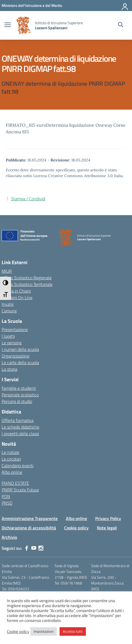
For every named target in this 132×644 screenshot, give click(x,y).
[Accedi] (125, 6)
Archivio (9, 537)
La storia (9, 369)
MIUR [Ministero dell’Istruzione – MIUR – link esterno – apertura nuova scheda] (7, 271)
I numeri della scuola (20, 349)
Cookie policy (76, 528)
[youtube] (34, 548)
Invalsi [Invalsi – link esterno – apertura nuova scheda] (8, 304)
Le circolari (11, 459)
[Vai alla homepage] (24, 25)
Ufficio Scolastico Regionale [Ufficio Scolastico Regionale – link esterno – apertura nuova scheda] (27, 278)
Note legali (107, 528)
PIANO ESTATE (15, 483)
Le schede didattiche (20, 427)
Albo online (12, 472)
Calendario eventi (18, 466)
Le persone (12, 343)
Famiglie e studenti (19, 388)
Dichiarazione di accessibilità (29, 528)
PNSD (7, 503)
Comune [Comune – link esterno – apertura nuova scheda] (9, 311)
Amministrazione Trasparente (30, 518)
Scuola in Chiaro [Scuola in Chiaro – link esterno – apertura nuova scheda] (16, 291)
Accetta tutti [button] (73, 631)
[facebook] (27, 548)
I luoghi (8, 336)
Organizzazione (16, 356)
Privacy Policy (108, 518)
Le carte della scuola (20, 362)
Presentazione (15, 329)
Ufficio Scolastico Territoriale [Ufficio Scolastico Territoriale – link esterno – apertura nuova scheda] (27, 284)
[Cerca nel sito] (121, 25)
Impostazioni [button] (44, 631)
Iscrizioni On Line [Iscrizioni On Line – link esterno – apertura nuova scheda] (17, 297)
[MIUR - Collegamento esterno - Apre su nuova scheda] (32, 5)
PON (6, 496)
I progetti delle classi (20, 434)
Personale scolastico (20, 395)
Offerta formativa (18, 420)
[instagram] (41, 548)
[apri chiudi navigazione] (8, 25)
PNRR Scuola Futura (20, 490)
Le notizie (10, 452)
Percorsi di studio (17, 401)
